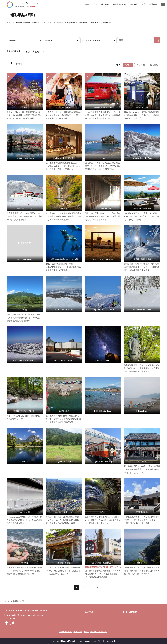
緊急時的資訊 (65, 632)
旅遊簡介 (89, 612)
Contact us (134, 612)
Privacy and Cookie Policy (96, 632)
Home (7, 601)
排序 (118, 65)
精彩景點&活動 (19, 601)
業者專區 (78, 632)
